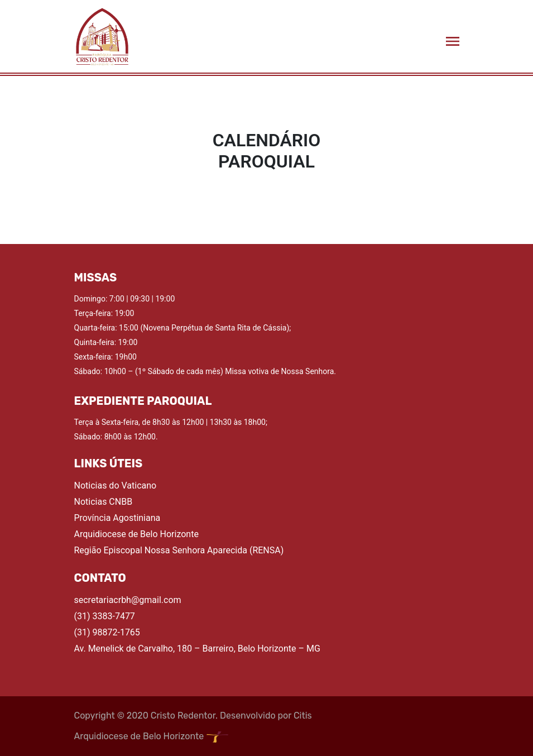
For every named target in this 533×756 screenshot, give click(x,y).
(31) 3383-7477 (105, 616)
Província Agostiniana (117, 518)
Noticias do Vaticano (116, 485)
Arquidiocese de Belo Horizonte (136, 534)
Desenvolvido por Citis (266, 716)
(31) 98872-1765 (107, 632)
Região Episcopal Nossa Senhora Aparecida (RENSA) (179, 550)
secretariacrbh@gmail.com (128, 600)
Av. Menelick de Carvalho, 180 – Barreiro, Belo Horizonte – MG (197, 649)
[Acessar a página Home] (102, 36)
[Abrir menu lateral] (453, 41)
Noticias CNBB (104, 502)
